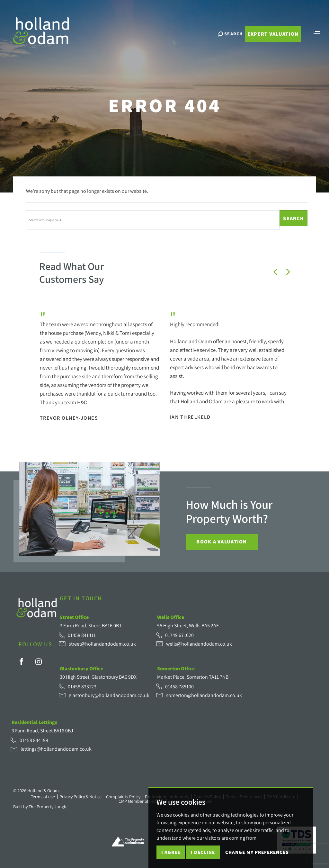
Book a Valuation (222, 542)
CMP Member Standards (141, 801)
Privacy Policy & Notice (80, 797)
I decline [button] (203, 852)
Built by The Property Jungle (40, 807)
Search (293, 218)
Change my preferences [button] (257, 852)
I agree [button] (171, 852)
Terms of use (43, 797)
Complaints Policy (123, 797)
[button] (275, 272)
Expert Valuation (273, 35)
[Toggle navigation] (317, 34)
